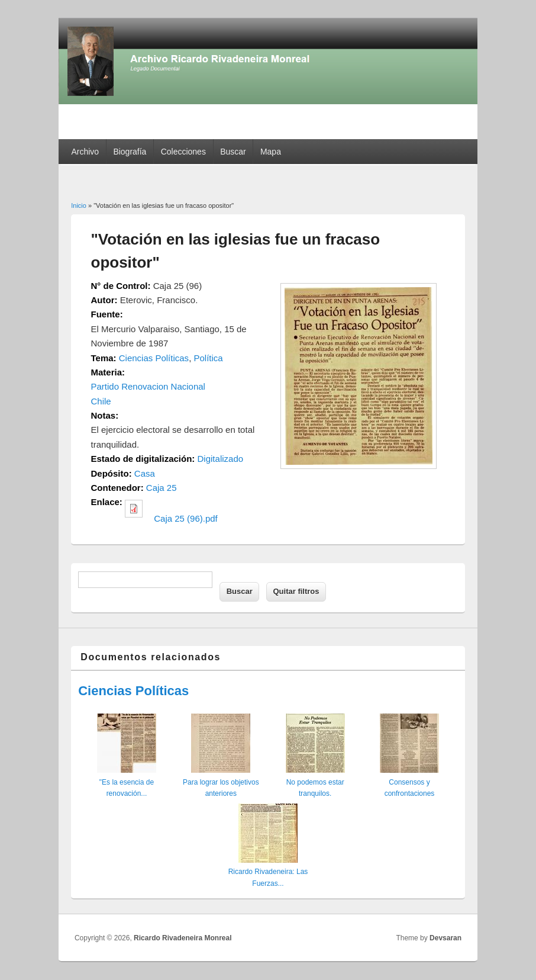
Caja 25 (162, 488)
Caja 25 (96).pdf (186, 518)
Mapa (271, 152)
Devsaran (445, 938)
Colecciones (183, 152)
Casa (145, 473)
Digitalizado (221, 459)
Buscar (233, 152)
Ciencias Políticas (154, 358)
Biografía (130, 152)
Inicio (79, 205)
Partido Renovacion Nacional (148, 386)
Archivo (85, 152)
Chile (101, 401)
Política (208, 358)
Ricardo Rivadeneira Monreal (183, 938)
